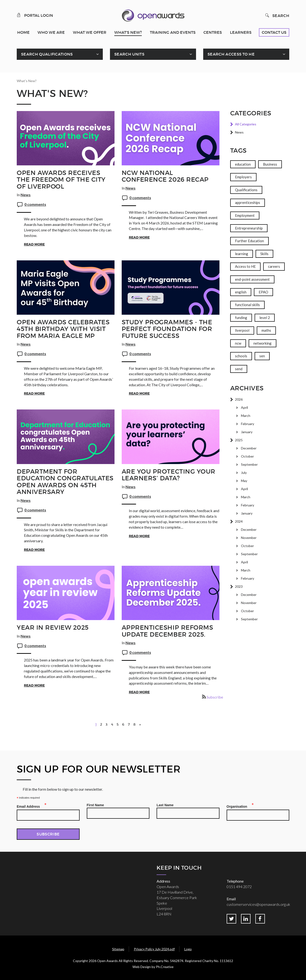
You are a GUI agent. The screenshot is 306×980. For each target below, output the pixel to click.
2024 (239, 521)
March (246, 416)
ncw (238, 343)
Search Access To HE (231, 54)
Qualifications (246, 190)
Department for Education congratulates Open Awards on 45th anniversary (65, 482)
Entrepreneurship (249, 228)
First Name (95, 805)
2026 (239, 399)
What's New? (128, 32)
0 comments (35, 204)
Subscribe (215, 697)
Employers (243, 177)
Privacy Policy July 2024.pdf (154, 949)
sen (262, 356)
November (249, 538)
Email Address (30, 806)
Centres (213, 32)
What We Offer (90, 32)
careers (274, 266)
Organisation (238, 806)
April (244, 407)
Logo (188, 949)
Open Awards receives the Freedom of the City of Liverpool (61, 180)
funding (241, 318)
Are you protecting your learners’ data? (169, 475)
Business (270, 164)
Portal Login (35, 15)
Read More (34, 244)
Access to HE (245, 266)
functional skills (247, 305)
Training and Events (173, 32)
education (243, 164)
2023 (239, 586)
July (244, 473)
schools (241, 356)
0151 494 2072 (239, 887)
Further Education (249, 241)
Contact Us (274, 32)
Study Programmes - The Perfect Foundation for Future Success (167, 329)
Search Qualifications (47, 54)
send (239, 369)
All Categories (246, 124)
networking (262, 343)
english (241, 292)
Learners (241, 32)
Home (23, 32)
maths (266, 330)
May (244, 481)
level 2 (265, 318)
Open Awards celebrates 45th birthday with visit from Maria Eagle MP (63, 329)
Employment (245, 215)
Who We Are (51, 32)
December (249, 448)
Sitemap (118, 949)
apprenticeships (248, 202)
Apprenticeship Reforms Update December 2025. (167, 631)
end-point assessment (252, 279)
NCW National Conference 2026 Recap (165, 176)
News (26, 195)
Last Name (165, 805)
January (247, 432)
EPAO (263, 292)
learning (242, 254)
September (249, 464)
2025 (239, 440)
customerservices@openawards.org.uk (258, 904)
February (248, 424)
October (247, 456)
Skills (264, 254)
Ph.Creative (165, 967)
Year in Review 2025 (53, 627)
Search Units (129, 54)
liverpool (242, 330)
